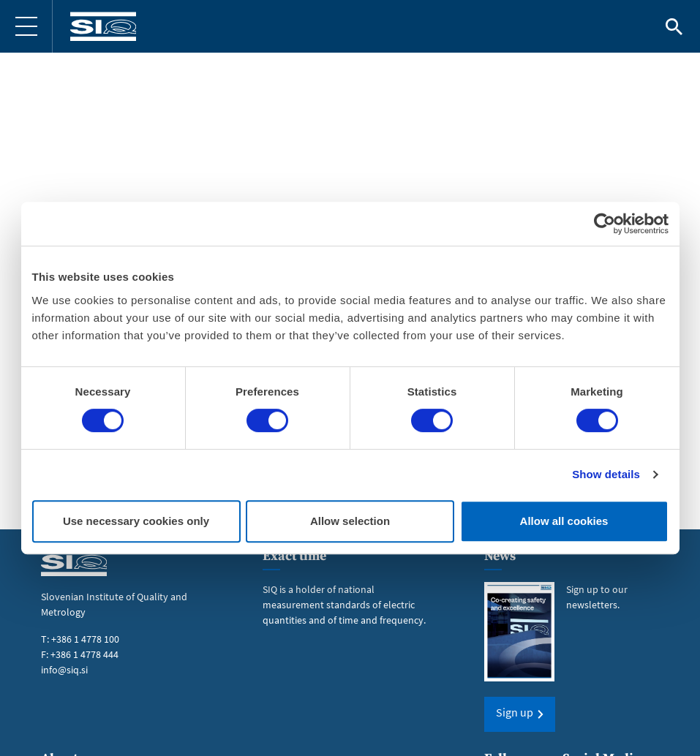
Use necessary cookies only (136, 521)
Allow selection (350, 521)
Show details (606, 474)
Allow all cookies (564, 521)
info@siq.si (64, 670)
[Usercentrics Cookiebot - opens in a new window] (605, 224)
